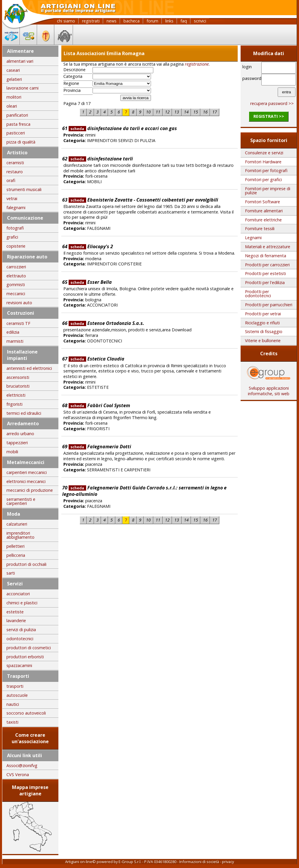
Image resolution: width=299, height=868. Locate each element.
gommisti (16, 285)
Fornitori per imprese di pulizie (268, 191)
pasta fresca (18, 124)
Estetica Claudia (97, 359)
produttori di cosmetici (29, 648)
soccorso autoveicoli (26, 713)
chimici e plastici (22, 603)
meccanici (16, 294)
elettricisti (16, 395)
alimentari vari (20, 61)
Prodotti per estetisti (265, 273)
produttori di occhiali (26, 564)
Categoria (73, 76)
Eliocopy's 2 (91, 246)
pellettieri (15, 546)
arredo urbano (20, 434)
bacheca (132, 21)
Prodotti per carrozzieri (267, 265)
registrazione (197, 64)
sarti (11, 573)
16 (205, 112)
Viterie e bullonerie (263, 341)
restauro (15, 172)
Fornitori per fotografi (266, 170)
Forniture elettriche (263, 220)
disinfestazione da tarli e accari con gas (123, 128)
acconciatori (18, 594)
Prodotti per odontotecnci (258, 294)
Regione (71, 83)
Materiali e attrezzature (268, 247)
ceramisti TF (18, 323)
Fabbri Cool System (99, 405)
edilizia (13, 332)
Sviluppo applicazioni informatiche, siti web (269, 389)
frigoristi (14, 404)
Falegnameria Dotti (100, 447)
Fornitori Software (263, 202)
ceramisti (15, 163)
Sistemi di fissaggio (264, 331)
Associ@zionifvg (22, 765)
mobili (12, 452)
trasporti (15, 686)
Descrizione (74, 70)
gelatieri (14, 79)
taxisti (12, 722)
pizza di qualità (21, 142)
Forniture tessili (260, 229)
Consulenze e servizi (264, 153)
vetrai (12, 198)
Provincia (72, 90)
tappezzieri (17, 443)
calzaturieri (17, 524)
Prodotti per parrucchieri (269, 305)
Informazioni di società (199, 862)
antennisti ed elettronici (29, 368)
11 (158, 112)
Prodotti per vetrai (263, 314)
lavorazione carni (22, 88)
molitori (14, 97)
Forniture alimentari (264, 211)
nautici (13, 704)
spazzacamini (19, 665)
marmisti (15, 341)
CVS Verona (18, 775)
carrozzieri (16, 267)
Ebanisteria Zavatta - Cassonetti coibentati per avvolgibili (143, 200)
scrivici (200, 21)
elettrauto (16, 276)
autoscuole (17, 695)
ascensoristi (18, 377)
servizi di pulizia (21, 630)
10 (148, 112)
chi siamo (66, 21)
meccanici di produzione (30, 490)
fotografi (15, 228)
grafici (12, 237)
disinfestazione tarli (101, 159)
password (251, 78)
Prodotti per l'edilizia (265, 282)
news (112, 21)
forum (152, 21)
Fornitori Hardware (263, 162)
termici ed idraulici (24, 413)
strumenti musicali (24, 189)
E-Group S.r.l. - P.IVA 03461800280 (147, 862)
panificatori (17, 115)
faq (184, 21)
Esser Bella (90, 282)
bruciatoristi (18, 386)
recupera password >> (272, 103)
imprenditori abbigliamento (20, 535)
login (247, 67)
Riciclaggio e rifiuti (262, 323)
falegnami (16, 208)
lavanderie (16, 621)
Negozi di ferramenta (266, 256)
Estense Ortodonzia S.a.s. (106, 323)
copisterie (16, 246)
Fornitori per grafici (263, 180)
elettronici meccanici (26, 481)
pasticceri (16, 133)
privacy (228, 862)
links (169, 21)
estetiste (15, 612)
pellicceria (16, 555)
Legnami (253, 238)
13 (177, 112)
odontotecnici (20, 639)
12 (167, 112)
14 (186, 112)
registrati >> (269, 116)
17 (215, 112)
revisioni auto (19, 303)
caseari (13, 70)
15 (196, 112)
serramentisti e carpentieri (21, 501)
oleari (12, 106)
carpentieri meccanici (27, 472)
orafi (11, 180)
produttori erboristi (25, 657)
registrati (91, 21)
